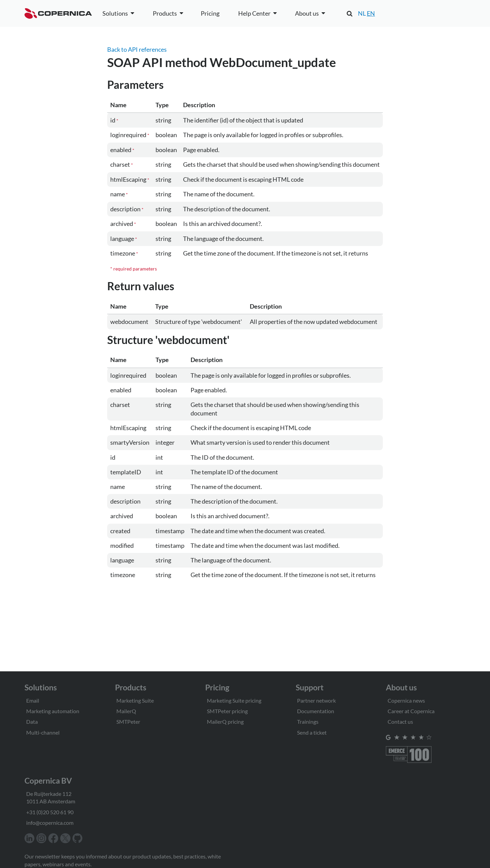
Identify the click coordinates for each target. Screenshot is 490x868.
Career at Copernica (411, 711)
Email (33, 700)
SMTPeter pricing (227, 711)
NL (362, 13)
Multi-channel (43, 732)
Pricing (210, 13)
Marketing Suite (135, 700)
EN (371, 13)
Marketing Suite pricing (234, 700)
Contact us (400, 722)
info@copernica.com (50, 823)
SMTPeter (128, 722)
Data (32, 722)
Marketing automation (53, 711)
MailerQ (126, 711)
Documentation (316, 711)
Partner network (316, 700)
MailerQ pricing (225, 722)
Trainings (308, 722)
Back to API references (137, 49)
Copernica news (406, 700)
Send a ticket (312, 732)
